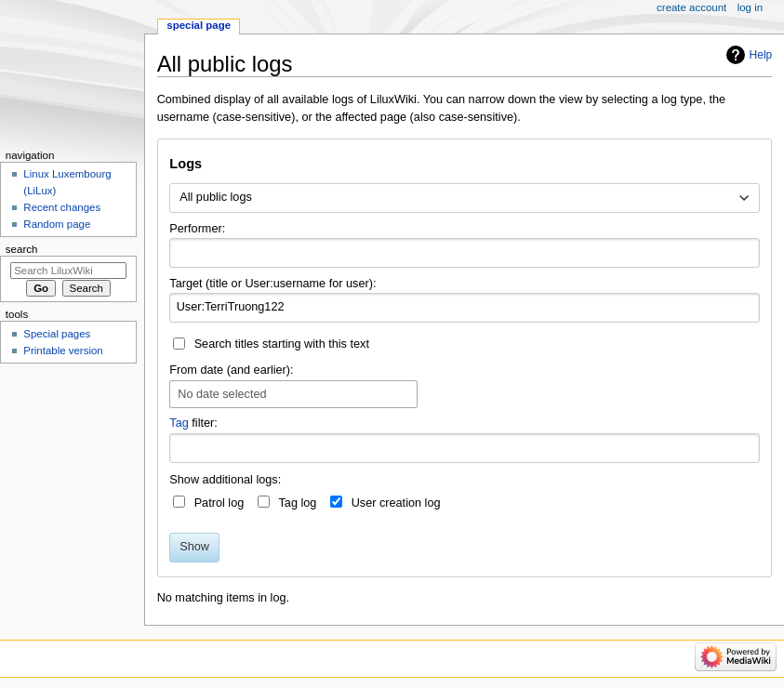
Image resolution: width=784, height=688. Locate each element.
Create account (691, 7)
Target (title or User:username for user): (272, 284)
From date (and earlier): (231, 370)
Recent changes (62, 207)
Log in (750, 7)
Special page (199, 25)
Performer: (197, 229)
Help (761, 55)
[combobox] (464, 198)
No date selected (222, 394)
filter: (193, 423)
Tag (179, 423)
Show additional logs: (225, 480)
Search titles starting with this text (282, 344)
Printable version (63, 351)
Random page (57, 224)
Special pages (57, 334)
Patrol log (219, 503)
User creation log (396, 503)
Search (22, 249)
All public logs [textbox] (216, 197)
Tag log (297, 503)
